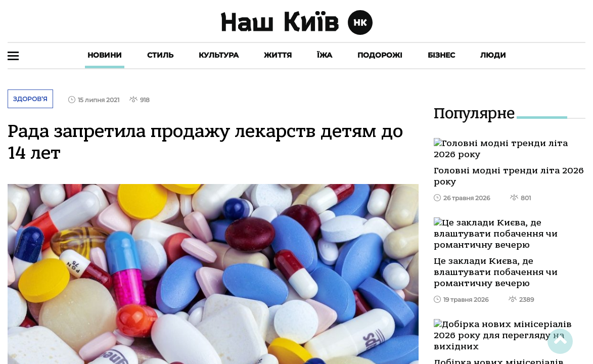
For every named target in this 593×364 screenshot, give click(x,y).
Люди (493, 55)
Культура (219, 55)
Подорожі (380, 55)
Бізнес (441, 55)
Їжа (325, 55)
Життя (278, 55)
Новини (105, 55)
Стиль (160, 55)
